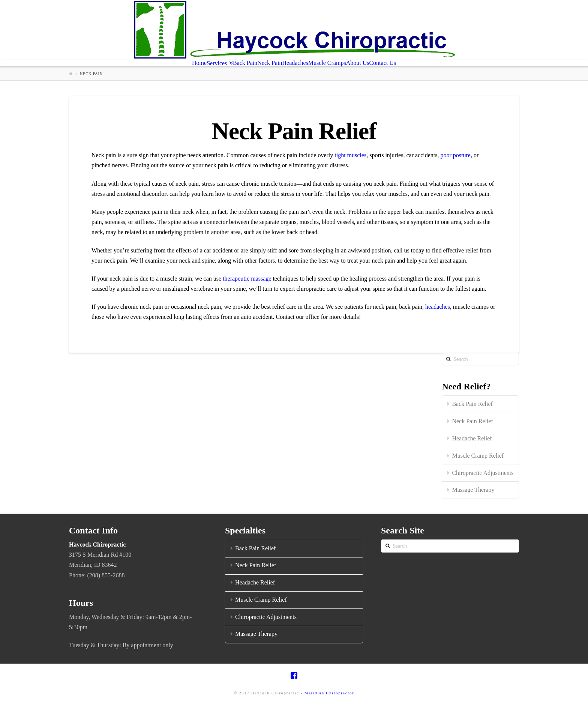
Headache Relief (472, 438)
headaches (438, 307)
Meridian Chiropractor (329, 693)
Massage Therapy (473, 490)
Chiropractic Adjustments (483, 473)
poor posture (455, 155)
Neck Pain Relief (472, 421)
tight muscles (350, 155)
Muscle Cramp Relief (478, 456)
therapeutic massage (247, 279)
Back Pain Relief (472, 404)
